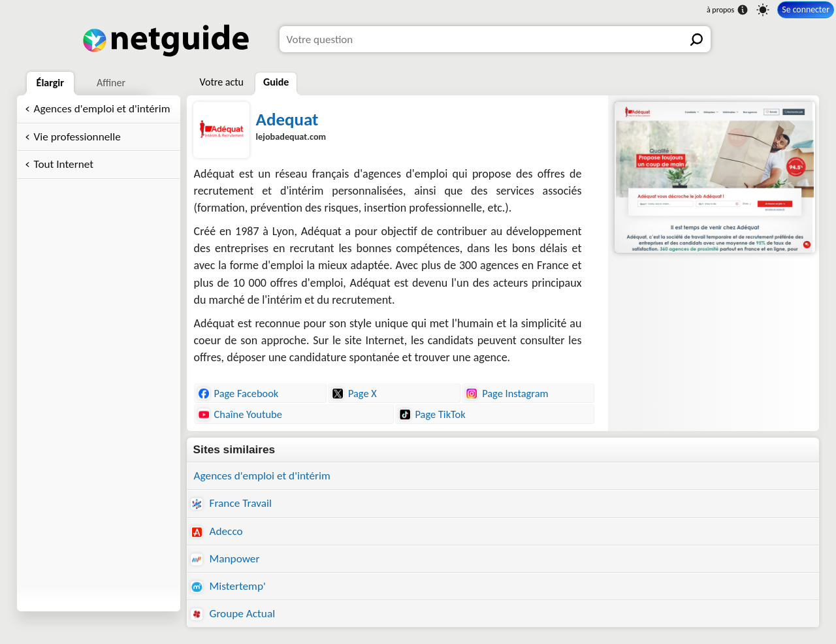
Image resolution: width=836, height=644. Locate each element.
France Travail (231, 503)
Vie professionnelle (77, 137)
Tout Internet (64, 164)
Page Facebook (238, 393)
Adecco (217, 531)
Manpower (225, 559)
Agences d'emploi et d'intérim (102, 109)
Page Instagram (507, 393)
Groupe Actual (233, 614)
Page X (354, 393)
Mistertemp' (228, 586)
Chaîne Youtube (240, 414)
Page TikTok (432, 414)
